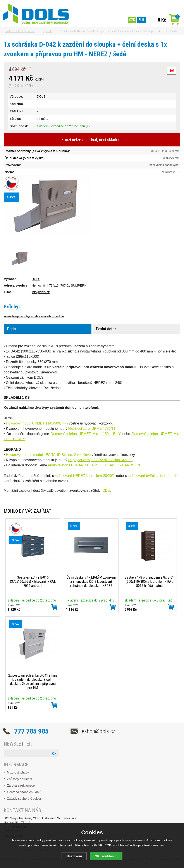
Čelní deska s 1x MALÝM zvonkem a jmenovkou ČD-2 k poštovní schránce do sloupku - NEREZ (91, 581)
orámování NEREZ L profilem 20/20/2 (85, 476)
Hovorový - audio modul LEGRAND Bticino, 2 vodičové (48, 455)
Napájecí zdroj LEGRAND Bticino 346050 (100, 460)
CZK (132, 20)
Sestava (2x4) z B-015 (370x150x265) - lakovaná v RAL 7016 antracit (33, 581)
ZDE (106, 491)
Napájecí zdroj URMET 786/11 (92, 429)
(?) (88, 126)
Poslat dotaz (106, 329)
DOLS (41, 96)
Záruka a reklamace (21, 785)
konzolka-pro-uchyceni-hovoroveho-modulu (34, 316)
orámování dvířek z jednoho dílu (154, 476)
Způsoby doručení (20, 779)
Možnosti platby (18, 772)
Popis (12, 329)
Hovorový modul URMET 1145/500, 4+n (37, 423)
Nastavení (74, 856)
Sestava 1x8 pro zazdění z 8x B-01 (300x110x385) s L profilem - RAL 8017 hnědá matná (149, 581)
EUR (141, 20)
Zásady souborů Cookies (24, 799)
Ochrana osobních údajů (24, 792)
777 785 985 (31, 731)
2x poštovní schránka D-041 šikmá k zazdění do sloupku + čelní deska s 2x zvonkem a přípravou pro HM (33, 682)
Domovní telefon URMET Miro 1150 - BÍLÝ (86, 434)
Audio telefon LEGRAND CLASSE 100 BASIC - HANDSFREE (96, 465)
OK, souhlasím (106, 856)
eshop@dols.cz (99, 731)
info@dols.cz (41, 292)
